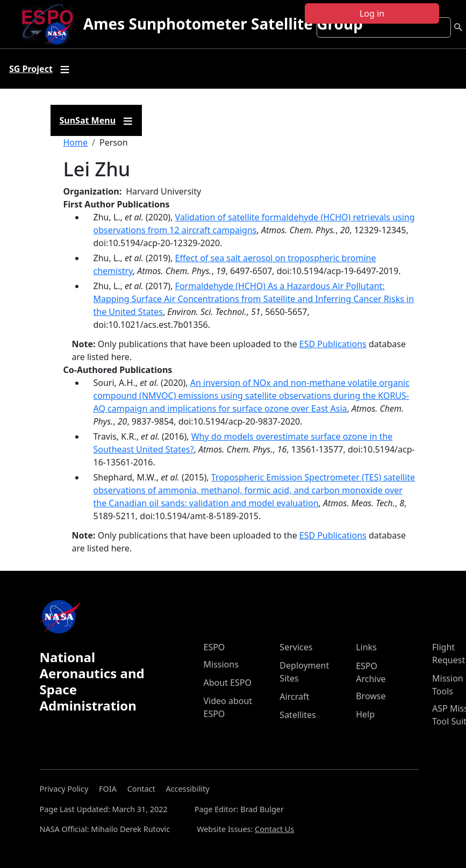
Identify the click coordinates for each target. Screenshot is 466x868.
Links (366, 647)
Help (365, 714)
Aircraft (294, 697)
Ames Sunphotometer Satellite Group (223, 24)
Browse (371, 696)
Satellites (297, 715)
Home (76, 142)
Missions (221, 664)
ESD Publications (333, 344)
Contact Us (274, 829)
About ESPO (228, 683)
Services (296, 647)
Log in (372, 13)
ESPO (214, 647)
